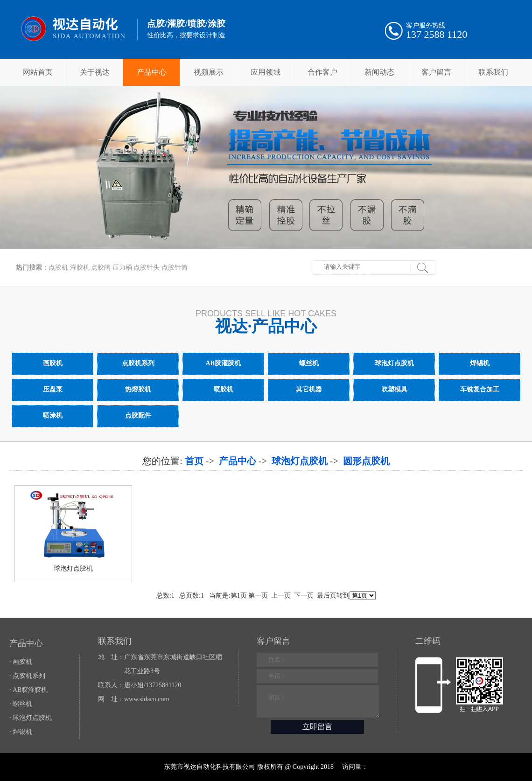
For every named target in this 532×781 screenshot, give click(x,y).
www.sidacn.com (147, 699)
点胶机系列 (138, 363)
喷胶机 (223, 389)
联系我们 (493, 72)
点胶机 (58, 268)
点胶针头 (147, 268)
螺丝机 (309, 363)
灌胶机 (80, 268)
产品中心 (152, 72)
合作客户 (322, 72)
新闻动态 (379, 72)
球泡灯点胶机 (394, 363)
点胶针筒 (175, 268)
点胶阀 (101, 268)
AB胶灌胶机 (224, 363)
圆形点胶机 (366, 461)
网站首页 (38, 72)
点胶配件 (138, 415)
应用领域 (266, 72)
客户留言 (436, 72)
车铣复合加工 (479, 389)
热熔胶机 (138, 389)
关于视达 (95, 72)
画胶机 (52, 363)
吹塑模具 (394, 389)
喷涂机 (52, 415)
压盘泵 (52, 389)
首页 (194, 461)
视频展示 (209, 72)
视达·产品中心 (266, 326)
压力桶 (122, 268)
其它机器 (309, 389)
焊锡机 (479, 363)
